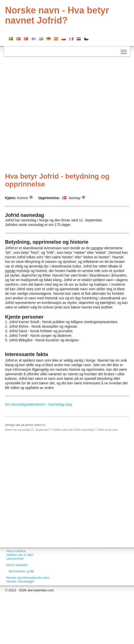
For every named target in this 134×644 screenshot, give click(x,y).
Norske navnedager (20, 581)
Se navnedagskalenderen (25, 404)
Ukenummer (15, 559)
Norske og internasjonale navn (28, 578)
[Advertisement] (53, 115)
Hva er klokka (16, 551)
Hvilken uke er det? (20, 555)
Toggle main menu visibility (124, 50)
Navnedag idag (60, 404)
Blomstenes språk (21, 571)
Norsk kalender (17, 565)
